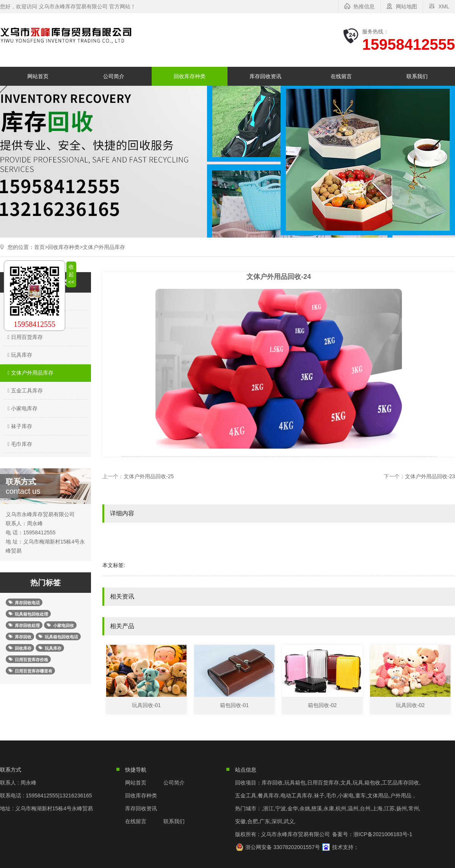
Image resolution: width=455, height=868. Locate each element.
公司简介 (114, 76)
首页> (41, 247)
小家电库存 (22, 408)
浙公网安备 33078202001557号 (283, 847)
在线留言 (341, 76)
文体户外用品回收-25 (149, 476)
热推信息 (364, 6)
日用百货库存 (24, 337)
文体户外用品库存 (104, 247)
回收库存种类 (190, 76)
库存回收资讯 (265, 76)
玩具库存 (19, 355)
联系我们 (417, 76)
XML (444, 6)
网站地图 (406, 6)
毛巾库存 (19, 444)
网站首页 (38, 76)
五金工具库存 (24, 391)
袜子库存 (19, 426)
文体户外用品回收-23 (430, 476)
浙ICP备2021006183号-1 (383, 834)
